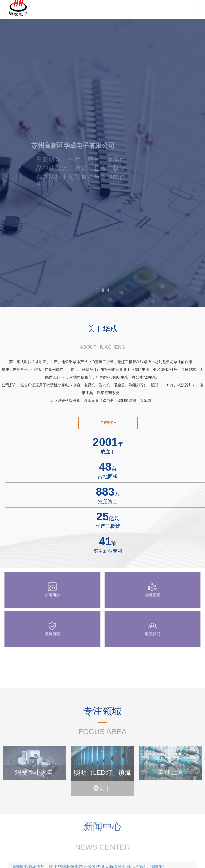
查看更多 (194, 681)
